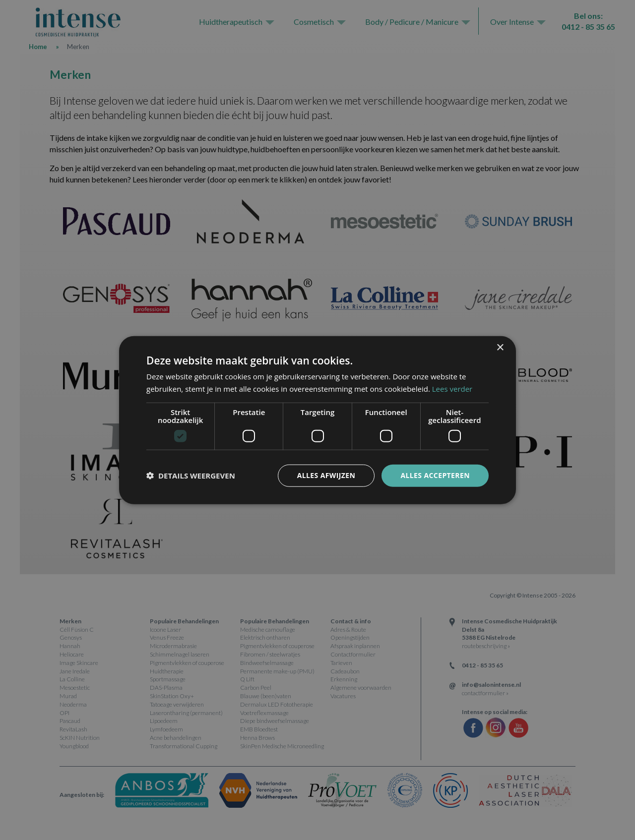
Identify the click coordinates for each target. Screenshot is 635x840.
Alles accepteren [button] (435, 475)
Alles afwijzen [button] (326, 475)
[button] (191, 476)
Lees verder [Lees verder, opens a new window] (452, 389)
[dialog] (317, 420)
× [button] (500, 348)
